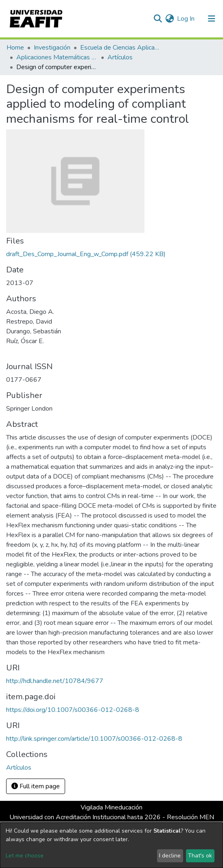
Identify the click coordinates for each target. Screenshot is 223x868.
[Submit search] (158, 19)
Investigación (52, 48)
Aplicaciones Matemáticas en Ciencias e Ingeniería (57, 57)
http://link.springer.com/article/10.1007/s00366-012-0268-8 (94, 739)
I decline (170, 856)
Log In (186, 19)
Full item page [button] (36, 786)
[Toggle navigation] (212, 19)
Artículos (120, 57)
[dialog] (111, 845)
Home (15, 48)
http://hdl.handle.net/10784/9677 (55, 681)
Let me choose (25, 856)
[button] (169, 19)
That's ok (200, 856)
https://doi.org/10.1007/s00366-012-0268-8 (73, 710)
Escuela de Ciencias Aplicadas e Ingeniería (121, 48)
